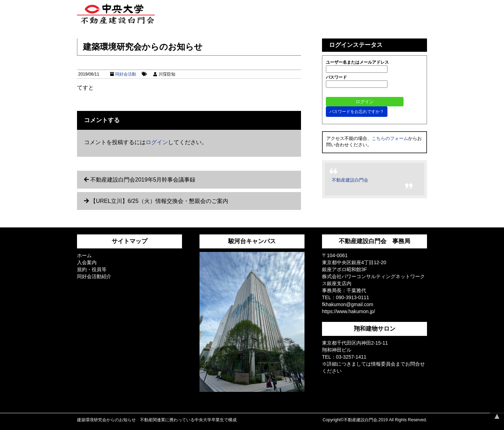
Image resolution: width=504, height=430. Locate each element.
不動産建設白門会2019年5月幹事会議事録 (143, 180)
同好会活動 (126, 74)
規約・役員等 (92, 269)
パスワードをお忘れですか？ (357, 112)
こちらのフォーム (390, 138)
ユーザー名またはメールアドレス (357, 62)
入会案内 (87, 262)
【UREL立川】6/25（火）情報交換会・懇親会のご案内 (159, 201)
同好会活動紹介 (94, 276)
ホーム (84, 255)
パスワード (336, 77)
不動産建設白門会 (350, 180)
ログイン (157, 142)
